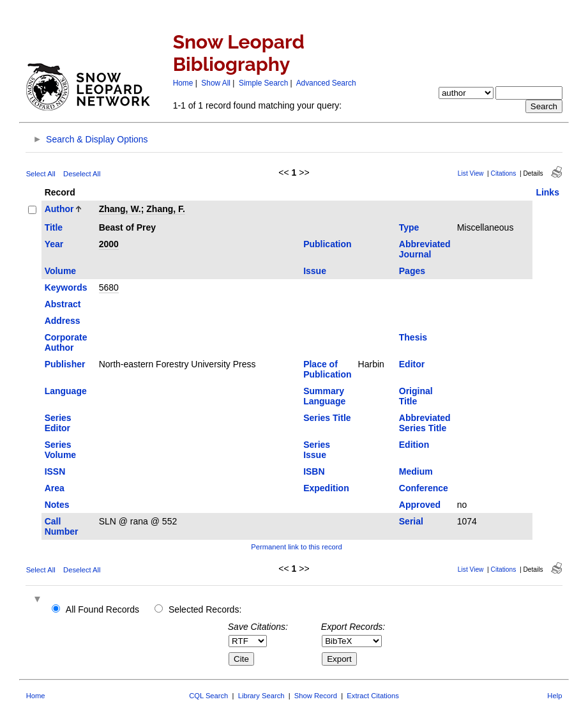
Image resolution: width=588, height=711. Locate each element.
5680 (109, 287)
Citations (504, 173)
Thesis (413, 337)
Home (183, 83)
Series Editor (58, 423)
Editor (412, 364)
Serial (411, 521)
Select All (41, 174)
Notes (57, 505)
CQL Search (208, 696)
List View (471, 173)
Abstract (63, 304)
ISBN (314, 471)
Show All (216, 83)
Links (547, 192)
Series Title (327, 418)
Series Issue (317, 450)
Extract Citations (373, 696)
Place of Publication (327, 369)
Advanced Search (326, 83)
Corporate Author (66, 342)
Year (54, 244)
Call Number (62, 526)
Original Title (416, 396)
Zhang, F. (166, 209)
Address (63, 321)
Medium (416, 471)
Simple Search (263, 83)
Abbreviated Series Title (425, 423)
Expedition (326, 488)
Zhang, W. (120, 209)
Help (554, 696)
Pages (412, 271)
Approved (420, 505)
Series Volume (61, 450)
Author (59, 209)
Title (54, 227)
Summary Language (324, 396)
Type (409, 227)
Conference (424, 488)
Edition (414, 445)
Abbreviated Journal (425, 249)
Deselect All (82, 174)
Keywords (66, 287)
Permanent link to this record (296, 547)
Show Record (316, 696)
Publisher (65, 364)
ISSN (55, 471)
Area (55, 488)
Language (66, 391)
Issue (315, 271)
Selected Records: (205, 609)
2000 (109, 244)
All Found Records (102, 609)
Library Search (261, 696)
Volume (61, 271)
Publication (327, 244)
